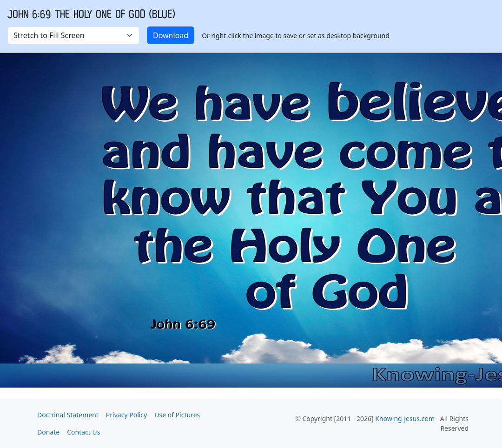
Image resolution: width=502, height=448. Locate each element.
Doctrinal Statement (68, 415)
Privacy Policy (126, 415)
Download (171, 35)
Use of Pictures (177, 415)
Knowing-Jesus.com (405, 418)
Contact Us (83, 432)
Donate (48, 432)
